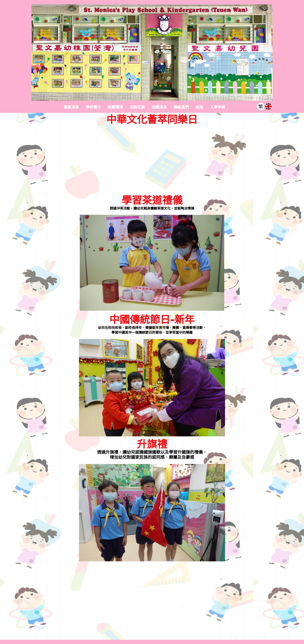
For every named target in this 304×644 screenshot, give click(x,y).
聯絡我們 (181, 107)
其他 (199, 107)
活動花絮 (137, 107)
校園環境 (115, 107)
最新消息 (71, 107)
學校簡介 (93, 107)
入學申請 (217, 107)
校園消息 (159, 107)
